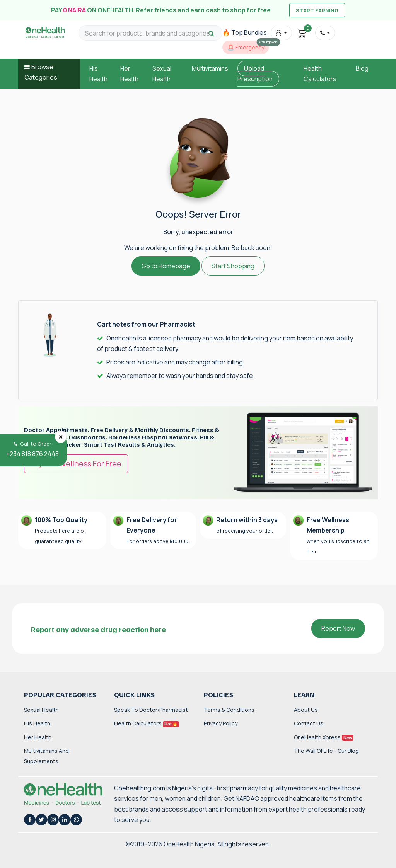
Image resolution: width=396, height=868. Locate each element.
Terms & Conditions (229, 710)
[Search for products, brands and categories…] (150, 33)
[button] (281, 33)
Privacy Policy (221, 723)
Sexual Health (41, 710)
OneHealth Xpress (324, 737)
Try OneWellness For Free (76, 464)
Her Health (38, 737)
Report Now (338, 628)
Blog (362, 68)
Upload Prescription (255, 74)
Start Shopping (233, 266)
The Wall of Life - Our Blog (326, 751)
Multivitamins (210, 68)
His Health (37, 723)
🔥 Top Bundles (245, 32)
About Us (306, 710)
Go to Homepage (166, 266)
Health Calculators (147, 723)
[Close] (61, 437)
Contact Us (309, 723)
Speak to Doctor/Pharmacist (151, 710)
